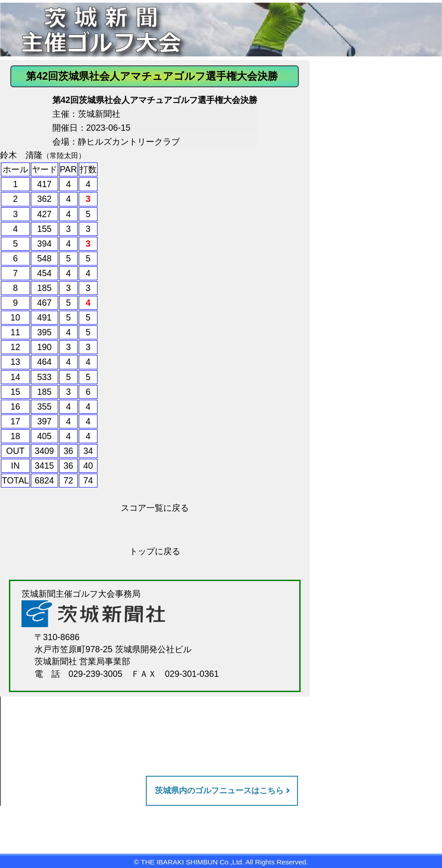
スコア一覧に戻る (155, 508)
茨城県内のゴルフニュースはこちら (219, 791)
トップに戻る (155, 551)
